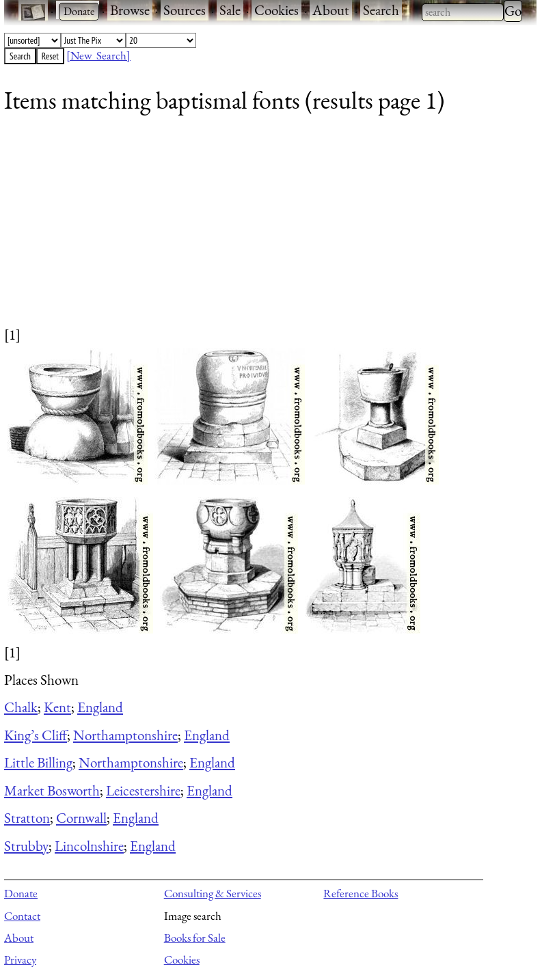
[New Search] (98, 55)
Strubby (26, 846)
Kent (57, 707)
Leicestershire (143, 790)
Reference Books (361, 893)
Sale (230, 10)
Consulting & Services (213, 893)
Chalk (21, 707)
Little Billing (38, 762)
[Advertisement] (262, 229)
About (331, 10)
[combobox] (463, 12)
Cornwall (81, 818)
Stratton (27, 818)
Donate (21, 893)
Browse (130, 10)
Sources (185, 10)
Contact (22, 916)
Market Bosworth (52, 790)
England (100, 707)
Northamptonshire (125, 735)
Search (381, 10)
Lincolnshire (89, 846)
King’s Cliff (36, 735)
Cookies (276, 10)
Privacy (20, 959)
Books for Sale (195, 938)
